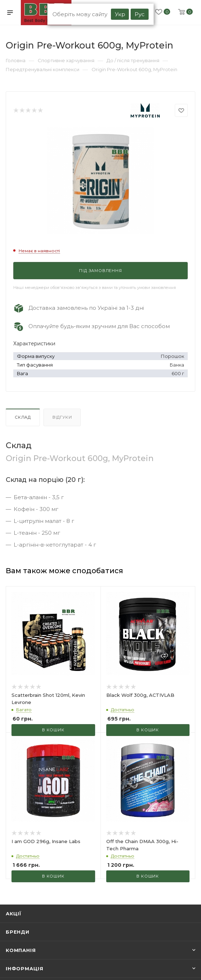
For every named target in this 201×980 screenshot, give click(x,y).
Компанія (21, 950)
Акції (14, 914)
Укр (120, 14)
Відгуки (62, 417)
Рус (140, 14)
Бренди (18, 932)
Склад (23, 417)
